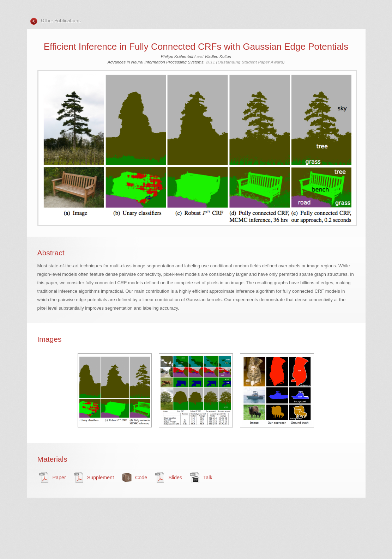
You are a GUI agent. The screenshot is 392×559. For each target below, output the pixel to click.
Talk (208, 478)
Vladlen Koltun (218, 56)
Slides (175, 478)
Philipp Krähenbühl (178, 56)
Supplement (101, 478)
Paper (59, 478)
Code (141, 478)
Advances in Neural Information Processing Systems (156, 62)
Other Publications (60, 21)
